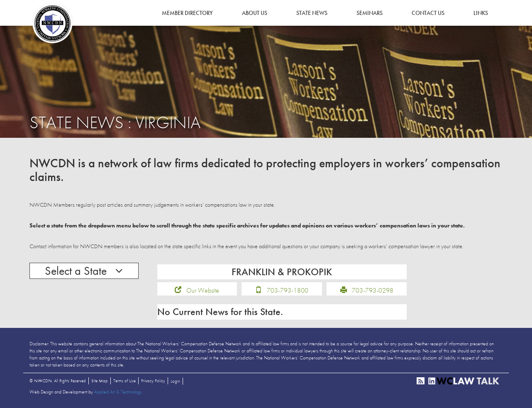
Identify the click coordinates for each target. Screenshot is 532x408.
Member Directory (187, 13)
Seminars (370, 13)
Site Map (100, 381)
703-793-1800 (288, 290)
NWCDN (52, 23)
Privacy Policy (153, 381)
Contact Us (428, 13)
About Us (255, 13)
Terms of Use (124, 381)
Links (481, 13)
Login (175, 381)
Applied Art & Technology (118, 392)
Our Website (203, 290)
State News (312, 13)
